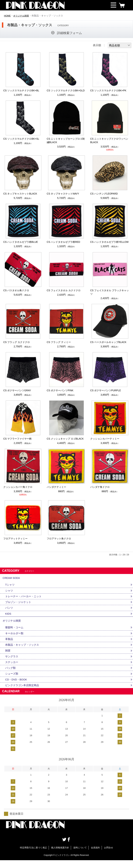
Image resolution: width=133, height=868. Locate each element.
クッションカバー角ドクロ (18, 487)
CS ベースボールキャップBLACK (108, 342)
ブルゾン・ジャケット (19, 604)
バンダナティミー (56, 487)
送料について (80, 855)
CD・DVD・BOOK (17, 687)
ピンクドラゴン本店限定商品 (23, 693)
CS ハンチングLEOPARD (104, 194)
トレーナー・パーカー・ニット (25, 598)
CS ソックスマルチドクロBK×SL (21, 139)
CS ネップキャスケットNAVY (63, 194)
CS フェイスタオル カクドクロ (64, 290)
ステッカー (12, 669)
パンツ (9, 611)
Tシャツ (10, 586)
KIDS (8, 617)
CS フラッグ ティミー (59, 342)
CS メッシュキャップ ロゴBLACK (65, 439)
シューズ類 (12, 681)
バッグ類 (11, 675)
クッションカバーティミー (105, 439)
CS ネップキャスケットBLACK (20, 194)
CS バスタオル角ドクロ (16, 290)
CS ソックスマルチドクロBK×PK (108, 90)
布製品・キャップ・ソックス (23, 650)
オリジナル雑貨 (22, 16)
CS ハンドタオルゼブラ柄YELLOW (109, 242)
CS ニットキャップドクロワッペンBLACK (109, 140)
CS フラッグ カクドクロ (17, 342)
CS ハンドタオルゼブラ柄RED (63, 242)
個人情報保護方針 (60, 855)
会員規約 (95, 855)
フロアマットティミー (15, 539)
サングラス (12, 662)
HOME (8, 16)
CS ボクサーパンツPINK (60, 390)
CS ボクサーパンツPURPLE (106, 390)
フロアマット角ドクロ (59, 539)
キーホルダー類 (15, 638)
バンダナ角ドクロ (100, 487)
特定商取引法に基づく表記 (33, 855)
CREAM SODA (12, 579)
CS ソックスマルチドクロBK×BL (21, 90)
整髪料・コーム (15, 632)
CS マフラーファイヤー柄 (17, 439)
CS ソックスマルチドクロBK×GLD (66, 90)
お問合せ (109, 855)
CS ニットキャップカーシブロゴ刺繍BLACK (66, 140)
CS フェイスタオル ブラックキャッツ (110, 292)
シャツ (9, 592)
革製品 (9, 644)
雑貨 (8, 656)
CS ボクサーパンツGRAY (17, 390)
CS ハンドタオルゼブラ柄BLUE (21, 242)
